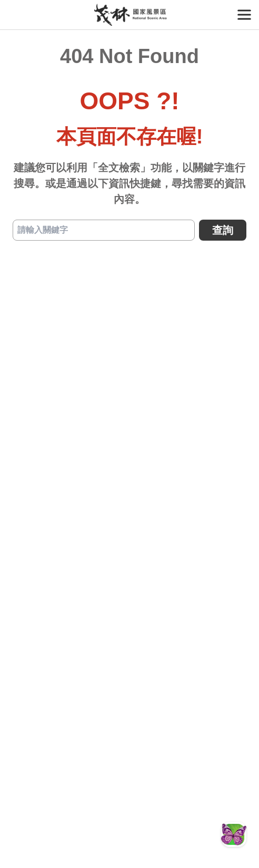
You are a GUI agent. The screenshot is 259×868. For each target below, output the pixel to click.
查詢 (223, 230)
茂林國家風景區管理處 (130, 15)
